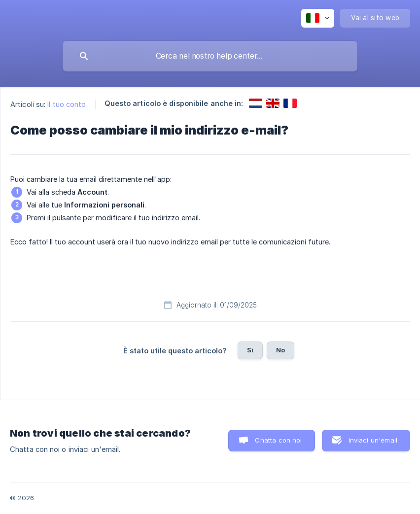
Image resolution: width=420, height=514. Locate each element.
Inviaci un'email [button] (373, 440)
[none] (318, 18)
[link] (256, 103)
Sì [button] (250, 350)
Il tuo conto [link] (67, 104)
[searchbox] (210, 56)
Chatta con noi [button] (278, 440)
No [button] (280, 350)
